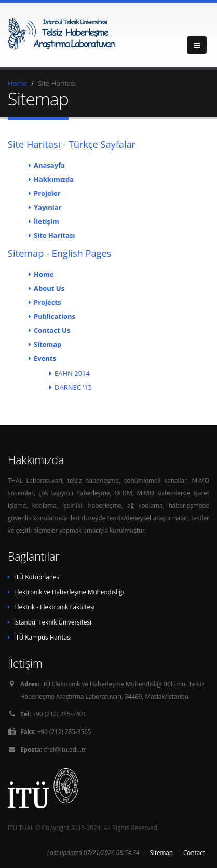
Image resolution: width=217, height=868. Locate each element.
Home (17, 83)
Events (45, 358)
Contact (194, 852)
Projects (48, 302)
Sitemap (48, 344)
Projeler (47, 193)
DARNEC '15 (73, 387)
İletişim (46, 221)
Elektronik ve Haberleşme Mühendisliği (69, 592)
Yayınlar (48, 207)
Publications (55, 316)
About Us (49, 288)
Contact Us (52, 330)
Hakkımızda (54, 179)
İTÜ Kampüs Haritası (43, 637)
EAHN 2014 (72, 373)
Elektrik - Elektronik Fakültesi (54, 607)
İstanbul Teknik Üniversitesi (53, 622)
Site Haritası (54, 235)
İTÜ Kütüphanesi (37, 577)
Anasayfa (49, 165)
